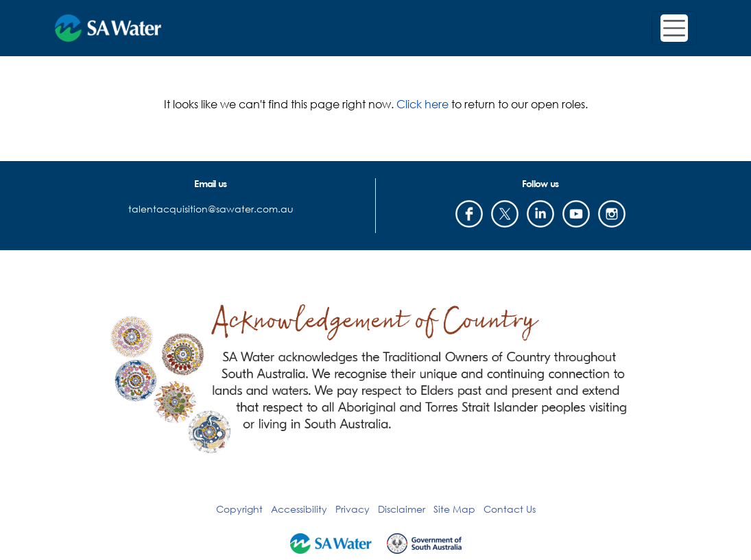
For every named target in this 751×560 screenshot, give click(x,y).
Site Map (454, 509)
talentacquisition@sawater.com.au (211, 209)
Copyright (239, 509)
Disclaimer (402, 509)
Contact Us (510, 509)
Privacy (353, 509)
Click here (422, 104)
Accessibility (299, 509)
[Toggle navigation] (674, 28)
